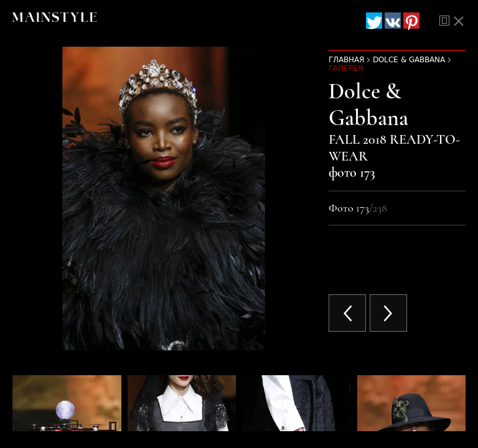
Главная (346, 60)
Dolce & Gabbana (409, 60)
